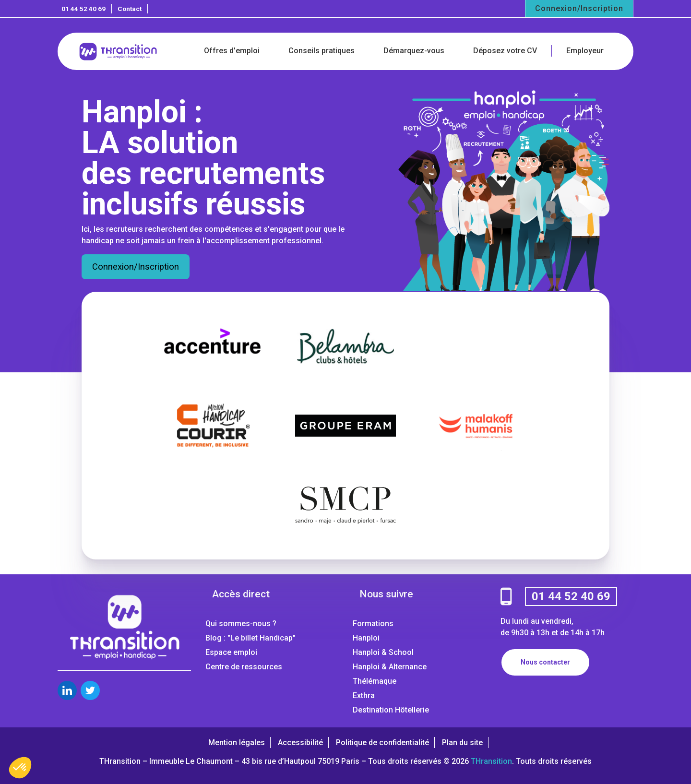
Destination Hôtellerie (391, 710)
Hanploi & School (383, 652)
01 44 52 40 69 (83, 9)
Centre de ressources (244, 667)
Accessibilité (300, 742)
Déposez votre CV (505, 51)
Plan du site (462, 742)
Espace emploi (231, 652)
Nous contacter (545, 662)
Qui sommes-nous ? (241, 624)
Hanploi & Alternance (390, 667)
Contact (130, 9)
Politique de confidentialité (382, 742)
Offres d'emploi (232, 51)
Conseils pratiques (322, 51)
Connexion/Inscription (579, 8)
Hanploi (366, 638)
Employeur (585, 51)
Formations (373, 624)
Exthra (364, 695)
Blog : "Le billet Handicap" (250, 638)
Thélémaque (375, 681)
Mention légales (237, 742)
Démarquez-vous (414, 51)
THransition (491, 761)
